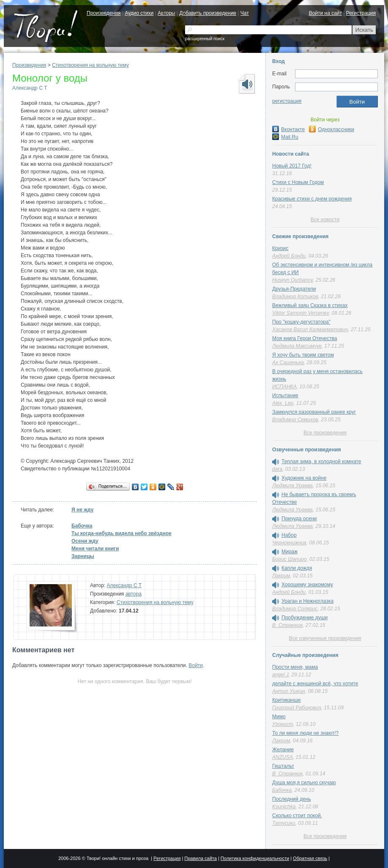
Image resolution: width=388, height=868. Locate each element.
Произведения (104, 13)
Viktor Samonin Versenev (301, 313)
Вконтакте (288, 129)
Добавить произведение (208, 13)
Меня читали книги (95, 549)
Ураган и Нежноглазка (307, 601)
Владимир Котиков (295, 297)
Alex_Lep (283, 403)
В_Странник (287, 625)
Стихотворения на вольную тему (90, 65)
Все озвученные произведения (325, 638)
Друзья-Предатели (294, 289)
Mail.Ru (285, 137)
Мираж (290, 552)
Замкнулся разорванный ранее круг (314, 412)
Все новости (325, 220)
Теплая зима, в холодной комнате (321, 461)
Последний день (292, 799)
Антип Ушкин (289, 691)
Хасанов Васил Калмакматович (310, 330)
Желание (283, 750)
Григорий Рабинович (297, 708)
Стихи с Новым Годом (298, 182)
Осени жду (85, 541)
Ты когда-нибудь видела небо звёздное (122, 533)
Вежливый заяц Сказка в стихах (310, 305)
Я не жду (82, 510)
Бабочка (82, 526)
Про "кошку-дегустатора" (301, 322)
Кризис (280, 248)
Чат (245, 13)
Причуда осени (299, 519)
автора (134, 594)
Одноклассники (332, 129)
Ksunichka (284, 807)
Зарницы (83, 556)
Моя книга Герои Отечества (305, 338)
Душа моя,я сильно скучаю (304, 783)
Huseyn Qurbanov (292, 280)
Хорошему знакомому (307, 585)
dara (277, 469)
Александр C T (30, 88)
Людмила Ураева (292, 486)
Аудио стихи (139, 13)
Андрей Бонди (289, 256)
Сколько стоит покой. (297, 816)
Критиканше (287, 700)
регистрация (287, 101)
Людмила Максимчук (297, 346)
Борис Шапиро (289, 559)
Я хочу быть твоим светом (303, 355)
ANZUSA (283, 757)
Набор (289, 535)
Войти (196, 665)
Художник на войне (304, 478)
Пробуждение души (305, 618)
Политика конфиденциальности (255, 858)
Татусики (284, 823)
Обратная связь (310, 858)
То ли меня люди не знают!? (305, 733)
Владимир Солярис (295, 609)
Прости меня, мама (295, 667)
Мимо (279, 717)
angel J (280, 675)
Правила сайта (201, 858)
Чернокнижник (289, 543)
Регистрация (361, 13)
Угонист (283, 724)
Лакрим (281, 576)
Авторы (166, 13)
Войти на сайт (325, 13)
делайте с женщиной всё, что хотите (315, 684)
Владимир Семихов (295, 420)
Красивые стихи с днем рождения (312, 199)
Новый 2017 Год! (292, 166)
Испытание (285, 396)
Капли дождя (297, 568)
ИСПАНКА (284, 387)
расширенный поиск (205, 39)
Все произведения (325, 433)
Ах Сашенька (288, 363)
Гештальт (283, 766)
